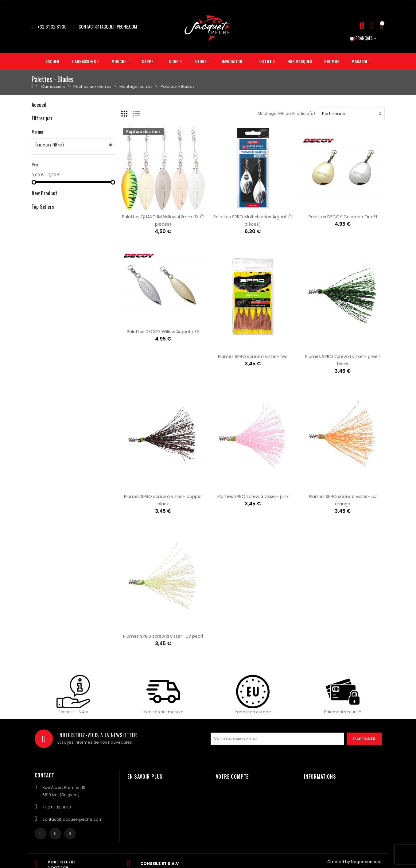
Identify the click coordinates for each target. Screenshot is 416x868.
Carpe (38, 137)
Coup (37, 148)
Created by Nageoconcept (354, 862)
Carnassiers (44, 117)
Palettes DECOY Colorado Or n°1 (343, 217)
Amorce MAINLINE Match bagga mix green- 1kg (110, 289)
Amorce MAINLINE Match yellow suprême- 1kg (109, 362)
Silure (37, 158)
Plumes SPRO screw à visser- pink (253, 496)
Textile (38, 179)
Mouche (40, 127)
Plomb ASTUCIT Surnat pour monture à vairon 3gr (114, 467)
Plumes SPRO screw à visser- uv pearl (163, 636)
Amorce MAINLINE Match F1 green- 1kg (101, 325)
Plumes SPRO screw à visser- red (253, 356)
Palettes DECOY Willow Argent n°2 (163, 332)
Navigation (42, 169)
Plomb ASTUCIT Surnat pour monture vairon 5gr (112, 409)
